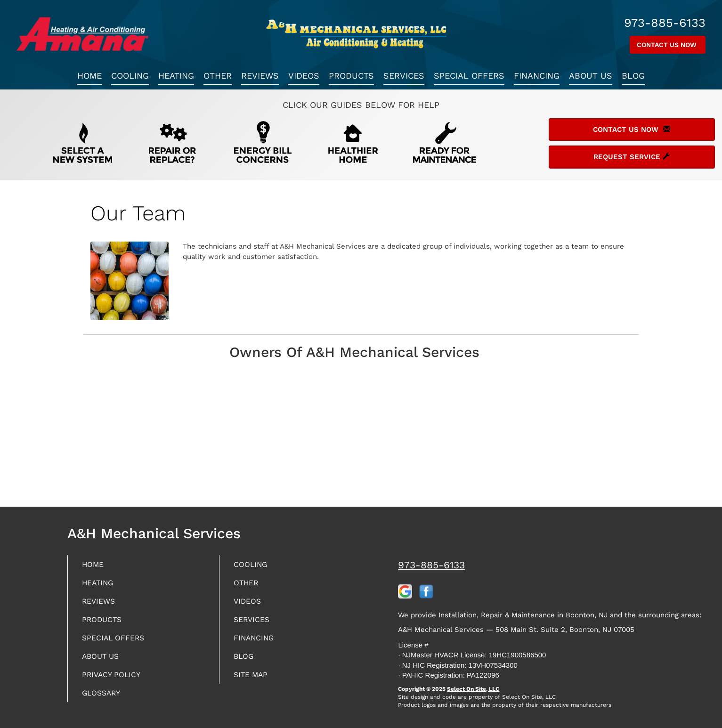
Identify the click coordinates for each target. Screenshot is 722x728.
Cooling (130, 76)
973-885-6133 (431, 565)
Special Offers (469, 76)
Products (351, 76)
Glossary (104, 700)
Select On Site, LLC (473, 689)
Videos (304, 76)
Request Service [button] (632, 157)
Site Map (253, 681)
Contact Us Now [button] (668, 45)
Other (218, 76)
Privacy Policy (115, 681)
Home (89, 76)
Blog (633, 76)
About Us (591, 76)
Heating (176, 76)
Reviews (260, 76)
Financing (537, 76)
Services (404, 76)
